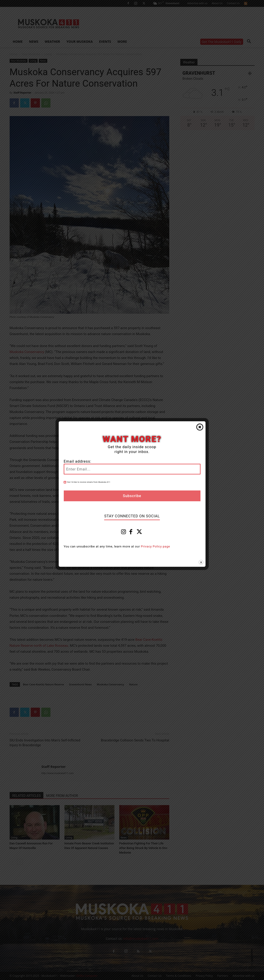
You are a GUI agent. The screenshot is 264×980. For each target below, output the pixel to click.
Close (200, 427)
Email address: (78, 461)
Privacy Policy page (155, 546)
